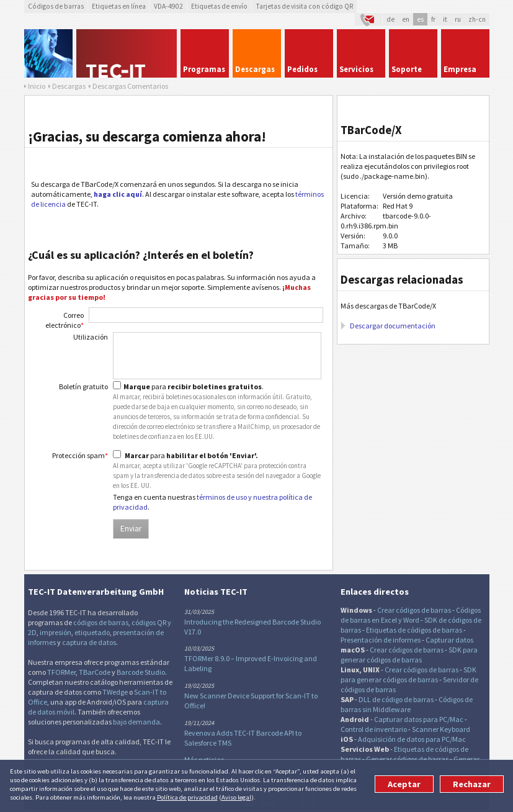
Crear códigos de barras (414, 610)
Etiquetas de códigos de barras (414, 630)
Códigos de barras (56, 6)
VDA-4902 (168, 6)
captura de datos (89, 642)
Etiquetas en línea (119, 6)
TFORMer (61, 672)
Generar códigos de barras (407, 759)
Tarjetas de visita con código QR (304, 6)
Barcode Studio (141, 672)
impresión (56, 632)
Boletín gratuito (83, 386)
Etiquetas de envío (219, 6)
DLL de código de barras (396, 699)
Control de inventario (374, 729)
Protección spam (80, 455)
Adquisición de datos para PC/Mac (412, 739)
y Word (409, 620)
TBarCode (95, 672)
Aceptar (404, 784)
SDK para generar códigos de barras (409, 655)
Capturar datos (449, 640)
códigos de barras (101, 622)
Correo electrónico (65, 320)
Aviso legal (236, 797)
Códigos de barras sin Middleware (407, 704)
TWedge (115, 692)
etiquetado (92, 632)
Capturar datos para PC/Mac (419, 719)
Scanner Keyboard (441, 729)
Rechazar (472, 784)
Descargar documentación (393, 326)
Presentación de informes (381, 640)
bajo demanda (136, 722)
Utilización (91, 337)
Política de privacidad (187, 797)
